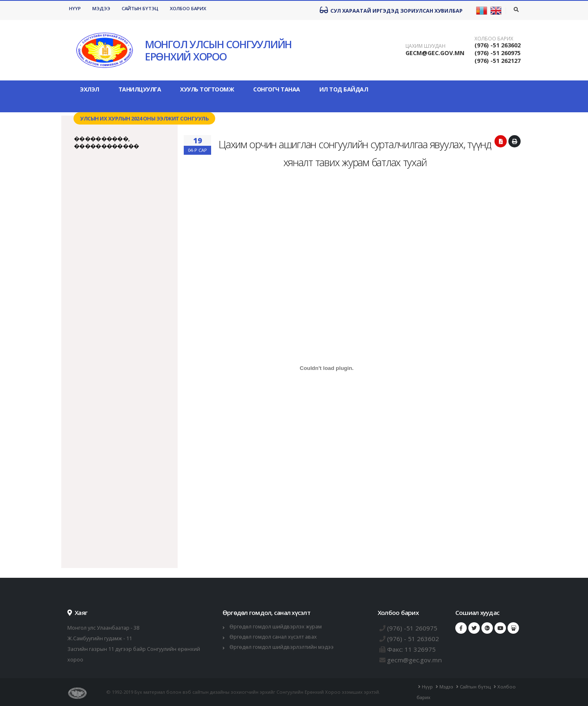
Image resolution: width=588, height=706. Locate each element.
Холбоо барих (188, 8)
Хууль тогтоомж (207, 89)
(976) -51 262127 (498, 61)
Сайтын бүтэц (140, 8)
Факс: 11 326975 (411, 649)
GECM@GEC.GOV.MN (435, 53)
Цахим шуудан (425, 46)
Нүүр (75, 8)
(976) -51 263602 (498, 45)
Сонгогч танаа (277, 89)
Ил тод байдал (344, 89)
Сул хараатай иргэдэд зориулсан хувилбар (391, 10)
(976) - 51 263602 (413, 639)
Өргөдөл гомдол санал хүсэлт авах (273, 637)
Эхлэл (90, 89)
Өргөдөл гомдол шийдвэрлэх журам (276, 627)
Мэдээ (101, 8)
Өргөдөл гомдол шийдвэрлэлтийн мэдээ (282, 647)
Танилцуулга (140, 89)
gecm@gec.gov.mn (414, 660)
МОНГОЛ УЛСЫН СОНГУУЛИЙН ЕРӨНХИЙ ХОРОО (218, 50)
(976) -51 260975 (498, 53)
